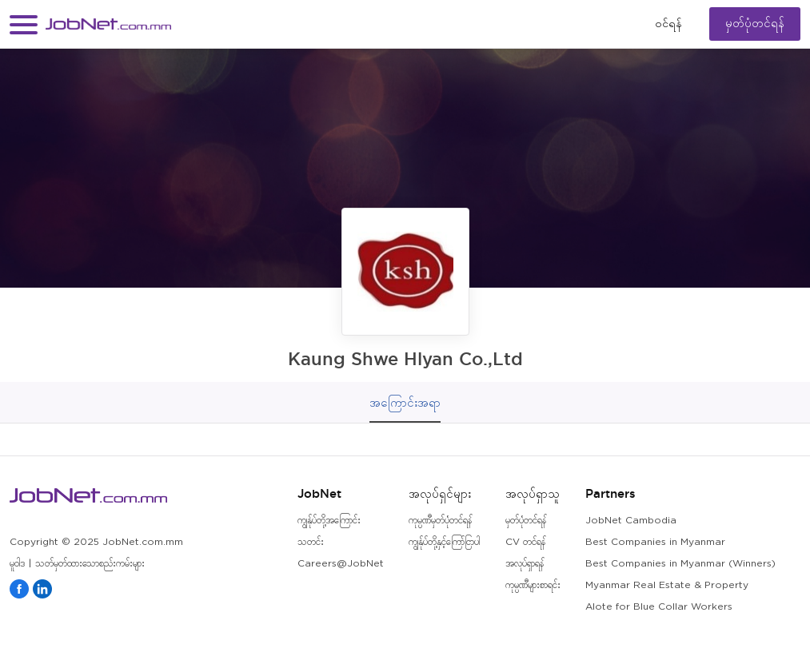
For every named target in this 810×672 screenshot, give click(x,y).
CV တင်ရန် (525, 542)
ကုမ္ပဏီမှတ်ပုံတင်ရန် (440, 521)
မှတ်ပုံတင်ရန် (755, 24)
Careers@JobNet (341, 564)
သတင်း (311, 542)
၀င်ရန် (668, 24)
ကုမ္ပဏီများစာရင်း (533, 585)
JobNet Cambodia (631, 521)
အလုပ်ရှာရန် (525, 564)
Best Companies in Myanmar (655, 542)
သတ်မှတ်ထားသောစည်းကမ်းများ (90, 564)
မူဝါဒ (17, 564)
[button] (24, 24)
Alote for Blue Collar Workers (659, 607)
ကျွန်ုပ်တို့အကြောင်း (329, 521)
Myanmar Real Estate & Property (667, 585)
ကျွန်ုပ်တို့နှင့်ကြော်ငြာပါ (444, 542)
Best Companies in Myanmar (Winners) (680, 564)
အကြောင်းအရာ (405, 402)
